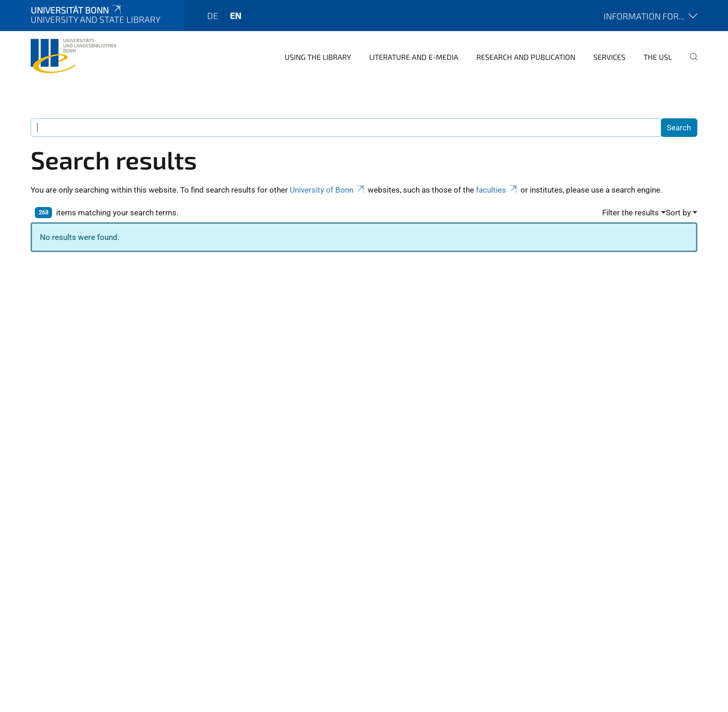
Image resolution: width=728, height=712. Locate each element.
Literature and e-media (414, 57)
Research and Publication (526, 57)
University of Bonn (328, 190)
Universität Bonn (77, 10)
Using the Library (318, 57)
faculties (497, 190)
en (236, 16)
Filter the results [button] (630, 213)
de (213, 16)
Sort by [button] (678, 213)
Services (609, 57)
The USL (658, 57)
